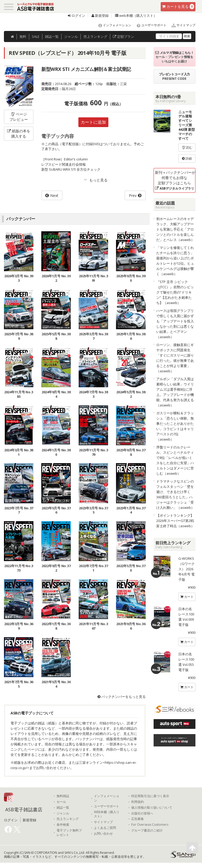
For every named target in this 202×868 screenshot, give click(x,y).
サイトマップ (181, 25)
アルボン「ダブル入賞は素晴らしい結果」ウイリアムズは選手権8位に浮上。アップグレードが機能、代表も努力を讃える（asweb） (175, 392)
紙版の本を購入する (19, 134)
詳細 (187, 158)
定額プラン (123, 36)
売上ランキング (68, 819)
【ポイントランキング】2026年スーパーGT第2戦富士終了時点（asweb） (175, 521)
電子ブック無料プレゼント (69, 833)
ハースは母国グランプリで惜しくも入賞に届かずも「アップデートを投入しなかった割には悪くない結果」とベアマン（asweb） (175, 324)
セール (61, 802)
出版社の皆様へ (142, 813)
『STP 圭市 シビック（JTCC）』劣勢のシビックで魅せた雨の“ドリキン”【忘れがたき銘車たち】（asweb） (175, 292)
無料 (23, 36)
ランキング (95, 36)
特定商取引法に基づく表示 (150, 796)
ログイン (77, 15)
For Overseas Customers (150, 825)
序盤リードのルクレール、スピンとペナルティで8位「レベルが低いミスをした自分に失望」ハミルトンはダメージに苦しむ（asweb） (175, 460)
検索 (187, 36)
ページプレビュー (19, 117)
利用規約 (138, 802)
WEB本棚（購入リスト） (107, 814)
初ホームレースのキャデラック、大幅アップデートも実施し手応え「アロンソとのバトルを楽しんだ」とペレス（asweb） (175, 229)
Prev (133, 195)
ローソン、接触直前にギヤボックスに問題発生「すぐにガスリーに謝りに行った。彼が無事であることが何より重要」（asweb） (175, 358)
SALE (36, 36)
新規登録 (100, 15)
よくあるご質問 (105, 828)
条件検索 (63, 825)
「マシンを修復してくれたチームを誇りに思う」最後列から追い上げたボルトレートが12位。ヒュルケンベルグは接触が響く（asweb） (175, 261)
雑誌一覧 (63, 808)
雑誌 (52, 36)
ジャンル (71, 36)
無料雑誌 (63, 796)
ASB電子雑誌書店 (24, 809)
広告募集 (138, 819)
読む (187, 147)
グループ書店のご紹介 (147, 830)
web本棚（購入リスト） (136, 15)
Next (54, 195)
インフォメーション (112, 25)
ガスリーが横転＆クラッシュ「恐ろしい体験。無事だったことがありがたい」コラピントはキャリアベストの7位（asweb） (175, 426)
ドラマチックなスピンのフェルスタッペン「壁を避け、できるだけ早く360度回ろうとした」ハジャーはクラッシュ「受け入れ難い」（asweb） (175, 494)
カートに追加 (93, 122)
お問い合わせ (103, 834)
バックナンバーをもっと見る (122, 697)
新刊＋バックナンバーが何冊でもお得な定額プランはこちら (175, 180)
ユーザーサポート (149, 25)
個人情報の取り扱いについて (152, 808)
